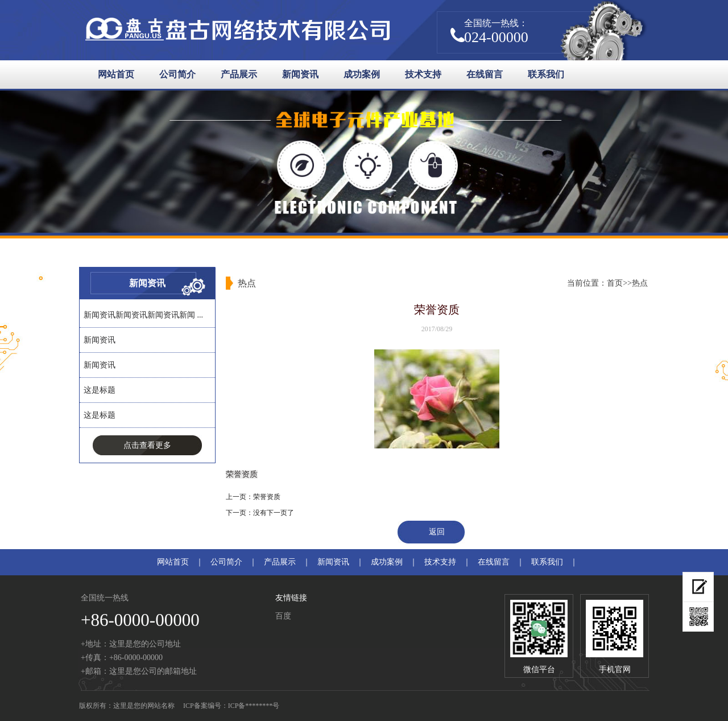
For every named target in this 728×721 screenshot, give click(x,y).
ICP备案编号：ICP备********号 (231, 706)
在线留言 (485, 74)
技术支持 (423, 74)
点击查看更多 (147, 445)
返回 (437, 532)
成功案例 (362, 74)
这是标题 (100, 390)
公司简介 (177, 74)
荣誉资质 (267, 497)
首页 (615, 283)
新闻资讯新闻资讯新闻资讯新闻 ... (143, 315)
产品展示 (239, 74)
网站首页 (116, 74)
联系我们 (546, 74)
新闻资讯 (300, 74)
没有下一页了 (274, 513)
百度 (283, 616)
